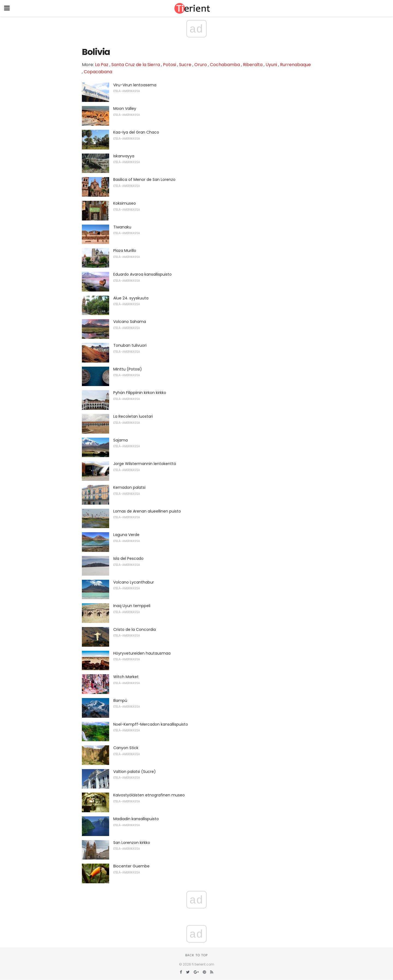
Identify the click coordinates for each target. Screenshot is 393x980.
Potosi (169, 65)
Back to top (196, 955)
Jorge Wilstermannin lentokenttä (145, 464)
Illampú (120, 701)
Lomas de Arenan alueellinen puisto (147, 511)
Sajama (120, 440)
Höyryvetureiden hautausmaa (142, 653)
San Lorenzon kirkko (132, 843)
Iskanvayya (124, 156)
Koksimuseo (125, 203)
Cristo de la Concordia (135, 629)
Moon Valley (125, 108)
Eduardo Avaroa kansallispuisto (142, 274)
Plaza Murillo (125, 251)
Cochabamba (225, 65)
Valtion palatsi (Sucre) (135, 772)
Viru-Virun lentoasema (135, 85)
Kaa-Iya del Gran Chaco (136, 132)
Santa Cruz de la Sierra (136, 65)
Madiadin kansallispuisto (136, 819)
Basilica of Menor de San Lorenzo (144, 179)
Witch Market (126, 677)
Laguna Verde (126, 535)
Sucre (185, 65)
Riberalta (253, 65)
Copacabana (98, 72)
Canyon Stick (126, 748)
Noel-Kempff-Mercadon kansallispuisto (151, 724)
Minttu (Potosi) (128, 369)
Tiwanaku (122, 227)
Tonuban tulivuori (130, 345)
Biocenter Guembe (131, 866)
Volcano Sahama (130, 322)
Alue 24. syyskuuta (131, 298)
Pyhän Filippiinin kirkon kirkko (140, 393)
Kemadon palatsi (129, 487)
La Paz (102, 65)
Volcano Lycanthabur (134, 582)
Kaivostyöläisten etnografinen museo (149, 795)
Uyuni (271, 65)
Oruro (201, 65)
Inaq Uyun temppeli (132, 606)
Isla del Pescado (128, 558)
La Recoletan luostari (133, 416)
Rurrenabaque (295, 65)
